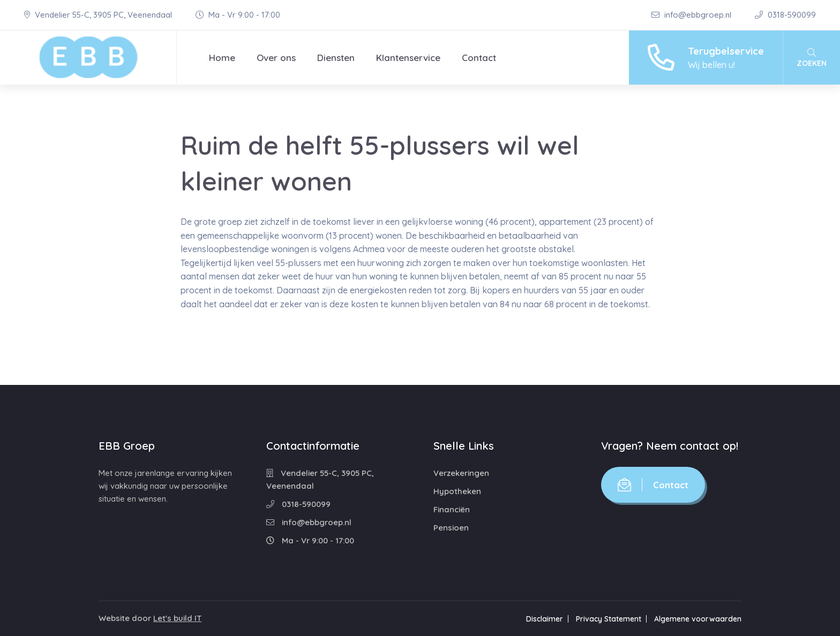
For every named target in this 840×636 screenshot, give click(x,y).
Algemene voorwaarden (698, 619)
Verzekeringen (461, 473)
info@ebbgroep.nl (692, 15)
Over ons (276, 58)
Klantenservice (408, 58)
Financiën (452, 509)
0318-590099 (785, 15)
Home (222, 58)
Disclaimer (545, 619)
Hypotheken (457, 491)
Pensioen (451, 528)
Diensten (336, 58)
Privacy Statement (609, 619)
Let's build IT (177, 618)
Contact (479, 58)
